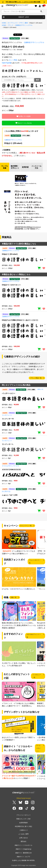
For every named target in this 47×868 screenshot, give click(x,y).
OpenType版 (7, 63)
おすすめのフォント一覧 (34, 636)
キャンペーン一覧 (26, 526)
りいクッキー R (8, 419)
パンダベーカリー (9, 393)
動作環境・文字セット (15, 167)
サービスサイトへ (38, 748)
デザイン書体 (23, 23)
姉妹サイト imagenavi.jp (24, 849)
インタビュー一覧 (37, 676)
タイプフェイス (13, 23)
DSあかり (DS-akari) (13, 143)
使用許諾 (25, 167)
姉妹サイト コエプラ (23, 857)
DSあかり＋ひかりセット (11, 285)
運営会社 (23, 841)
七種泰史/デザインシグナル (24, 25)
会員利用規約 (23, 823)
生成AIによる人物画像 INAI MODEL (23, 860)
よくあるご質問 (23, 834)
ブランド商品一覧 (36, 378)
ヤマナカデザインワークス (10, 466)
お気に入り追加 (23, 116)
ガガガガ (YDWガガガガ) (11, 470)
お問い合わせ (23, 838)
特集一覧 (14, 597)
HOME (4, 23)
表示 (38, 80)
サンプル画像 (5, 167)
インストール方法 (36, 167)
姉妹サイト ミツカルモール (23, 845)
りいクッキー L (8, 444)
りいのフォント (7, 415)
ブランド (10, 25)
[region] (23, 85)
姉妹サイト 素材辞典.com (23, 853)
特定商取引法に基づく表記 (23, 826)
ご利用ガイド (23, 830)
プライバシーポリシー (23, 815)
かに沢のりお (6, 491)
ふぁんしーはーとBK (10, 495)
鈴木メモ (40, 389)
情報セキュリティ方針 (23, 819)
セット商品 (13, 60)
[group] (19, 542)
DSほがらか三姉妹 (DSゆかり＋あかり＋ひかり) (20, 320)
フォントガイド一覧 (35, 562)
